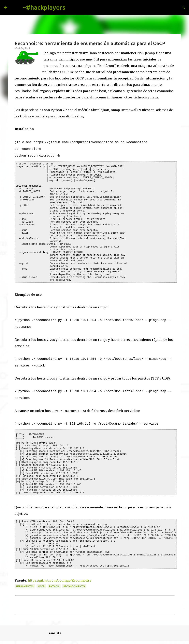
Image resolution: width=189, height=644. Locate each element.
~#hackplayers (44, 7)
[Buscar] (71, 8)
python (54, 586)
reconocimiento (74, 586)
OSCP (41, 586)
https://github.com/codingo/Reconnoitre (60, 580)
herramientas (25, 586)
